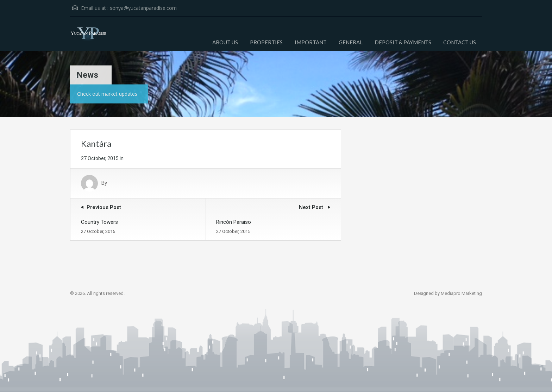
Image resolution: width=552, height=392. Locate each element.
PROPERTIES (266, 42)
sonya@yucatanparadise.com (143, 8)
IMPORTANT (311, 42)
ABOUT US (225, 42)
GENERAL (351, 42)
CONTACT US (460, 42)
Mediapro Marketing (461, 293)
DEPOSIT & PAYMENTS (403, 42)
